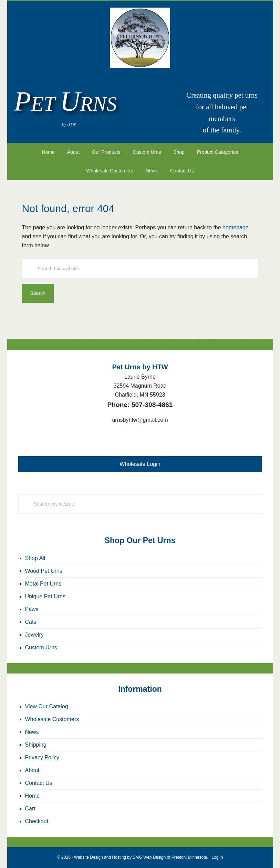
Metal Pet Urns (43, 584)
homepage (236, 227)
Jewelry (34, 635)
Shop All (35, 558)
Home (33, 796)
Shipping (36, 745)
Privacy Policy (42, 757)
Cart (30, 809)
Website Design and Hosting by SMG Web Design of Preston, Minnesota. (141, 857)
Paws (32, 609)
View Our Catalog (47, 706)
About (32, 770)
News (32, 732)
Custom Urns (41, 647)
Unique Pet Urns (45, 596)
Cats (31, 622)
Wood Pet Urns (44, 571)
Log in (217, 857)
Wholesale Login (140, 464)
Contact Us (39, 783)
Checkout (37, 821)
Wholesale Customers (52, 719)
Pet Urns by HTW (140, 38)
